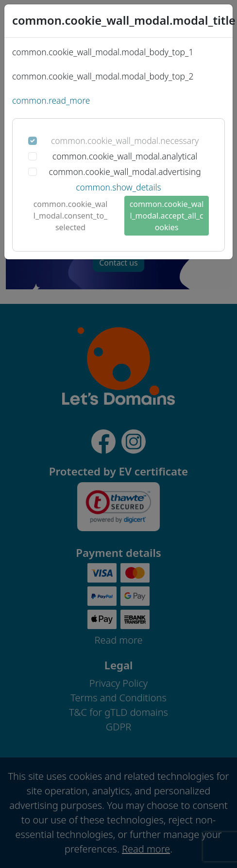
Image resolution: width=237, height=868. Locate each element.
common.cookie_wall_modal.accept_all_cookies (167, 216)
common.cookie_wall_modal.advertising (125, 172)
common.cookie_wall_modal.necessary (125, 141)
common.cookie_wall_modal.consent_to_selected (71, 216)
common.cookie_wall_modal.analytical (125, 156)
